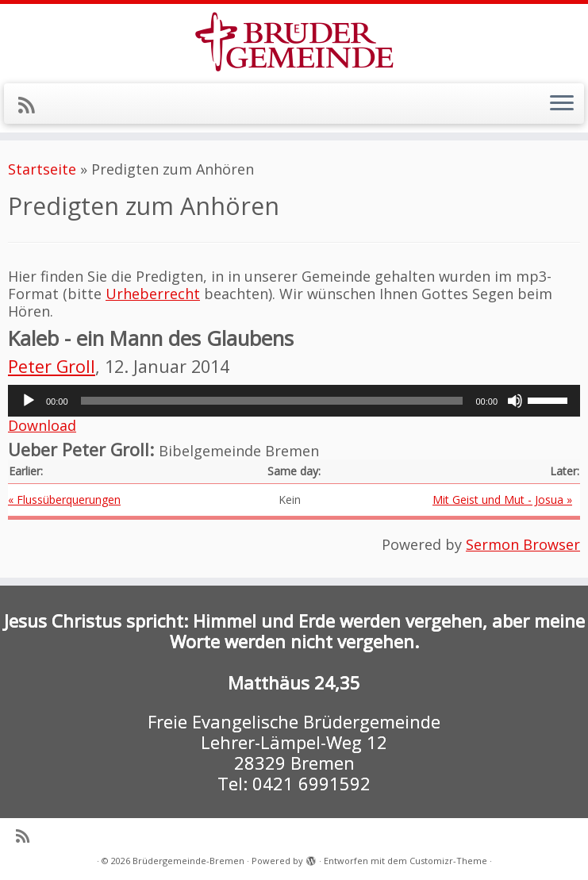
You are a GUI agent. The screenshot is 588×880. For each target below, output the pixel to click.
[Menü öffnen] (562, 104)
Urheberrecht (153, 294)
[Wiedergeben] (29, 401)
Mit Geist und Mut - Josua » (502, 500)
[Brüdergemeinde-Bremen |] (294, 42)
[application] (294, 401)
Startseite (42, 169)
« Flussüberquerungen (64, 500)
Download (42, 425)
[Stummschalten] (515, 401)
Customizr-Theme (448, 861)
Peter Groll (52, 366)
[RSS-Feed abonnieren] (31, 105)
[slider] (272, 401)
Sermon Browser (523, 544)
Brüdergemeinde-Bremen (188, 861)
